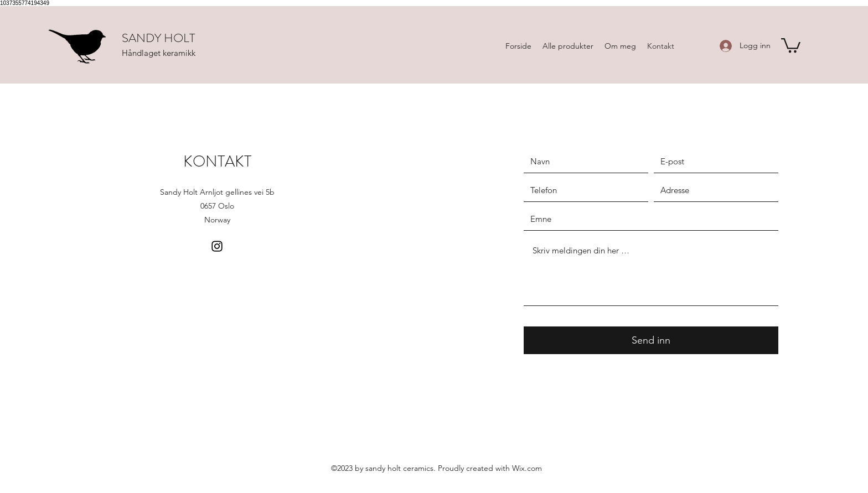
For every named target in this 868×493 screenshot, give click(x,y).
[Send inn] (651, 340)
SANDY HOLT (158, 38)
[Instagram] (217, 246)
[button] (791, 45)
